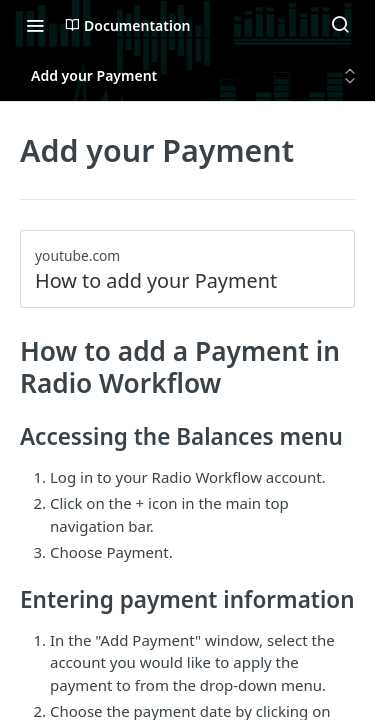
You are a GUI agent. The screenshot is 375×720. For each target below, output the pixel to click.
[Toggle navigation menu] (35, 25)
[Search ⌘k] (340, 25)
